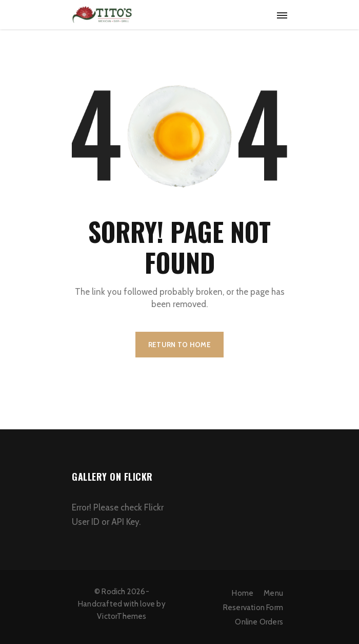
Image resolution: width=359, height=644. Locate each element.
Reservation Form (253, 608)
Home (243, 593)
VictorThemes (122, 616)
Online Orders (259, 622)
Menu (273, 593)
